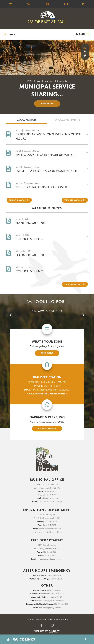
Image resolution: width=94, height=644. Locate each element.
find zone (47, 353)
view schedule (47, 429)
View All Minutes (73, 284)
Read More (47, 104)
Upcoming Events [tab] (67, 120)
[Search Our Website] (18, 34)
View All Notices (73, 200)
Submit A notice (18, 200)
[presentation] (11, 315)
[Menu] (83, 34)
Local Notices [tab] (27, 120)
